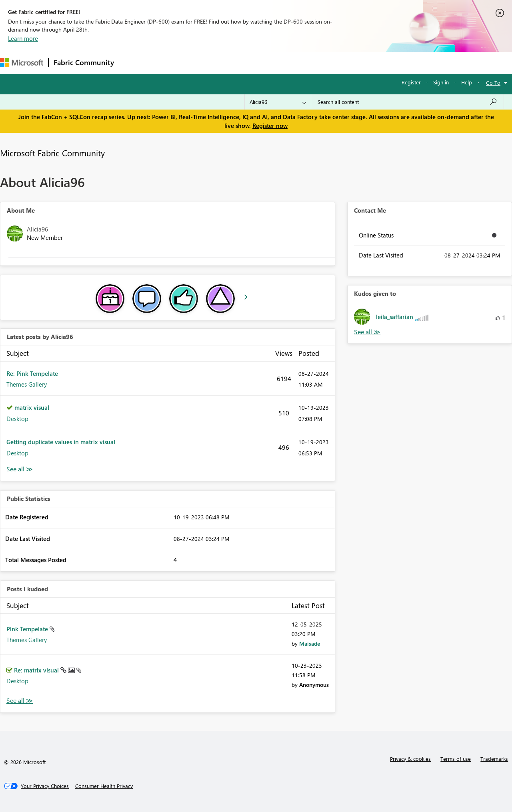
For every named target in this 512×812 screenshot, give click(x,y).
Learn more (23, 38)
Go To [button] (493, 83)
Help (467, 82)
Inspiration (167, 63)
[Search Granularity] (278, 102)
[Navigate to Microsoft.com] (22, 63)
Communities (236, 63)
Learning (302, 63)
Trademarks (494, 759)
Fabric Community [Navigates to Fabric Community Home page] (84, 62)
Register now (270, 126)
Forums (132, 63)
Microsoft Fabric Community (52, 153)
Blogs (272, 63)
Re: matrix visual (37, 670)
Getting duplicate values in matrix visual (61, 442)
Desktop (17, 419)
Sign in (441, 82)
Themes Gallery (27, 384)
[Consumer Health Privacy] (104, 786)
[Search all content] (407, 102)
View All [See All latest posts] (20, 469)
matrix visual (32, 407)
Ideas (200, 63)
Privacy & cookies (410, 759)
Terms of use (456, 759)
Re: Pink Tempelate (32, 373)
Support (336, 63)
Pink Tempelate (28, 629)
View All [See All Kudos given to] (367, 332)
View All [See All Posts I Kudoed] (20, 701)
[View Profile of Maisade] (310, 643)
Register (411, 82)
